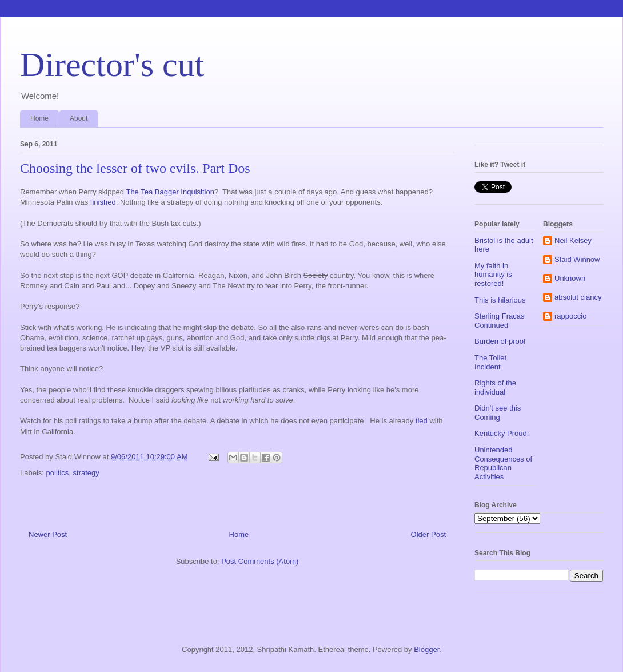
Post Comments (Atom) (260, 561)
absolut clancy (578, 297)
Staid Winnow (577, 259)
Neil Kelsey (573, 240)
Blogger (426, 649)
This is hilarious (500, 300)
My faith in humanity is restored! (493, 275)
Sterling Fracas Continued (499, 321)
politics (58, 473)
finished (103, 202)
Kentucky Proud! (502, 433)
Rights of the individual (495, 387)
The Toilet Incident (490, 362)
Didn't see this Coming (498, 413)
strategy (86, 473)
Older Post (428, 534)
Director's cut (112, 65)
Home (39, 118)
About (79, 118)
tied (422, 421)
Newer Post (48, 534)
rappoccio (570, 316)
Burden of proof (500, 341)
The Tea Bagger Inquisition (170, 192)
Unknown (570, 278)
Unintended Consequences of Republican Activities (503, 463)
